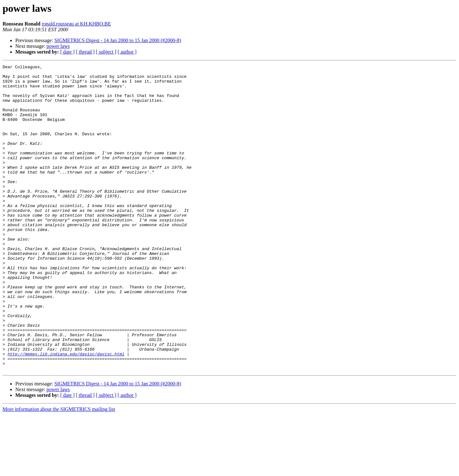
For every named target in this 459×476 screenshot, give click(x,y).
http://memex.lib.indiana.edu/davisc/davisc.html (66, 412)
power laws (58, 46)
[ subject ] (106, 52)
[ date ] (67, 52)
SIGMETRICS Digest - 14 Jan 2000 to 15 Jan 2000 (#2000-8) (118, 40)
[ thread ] (85, 52)
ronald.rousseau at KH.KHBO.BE (76, 24)
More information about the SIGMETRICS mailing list (59, 470)
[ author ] (127, 52)
